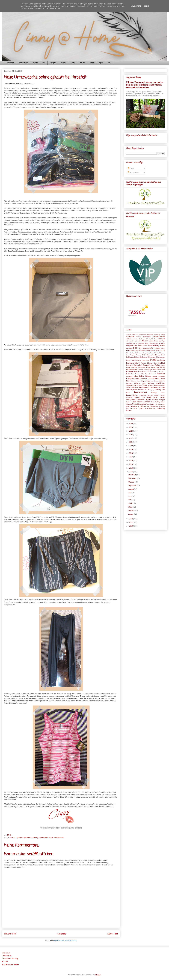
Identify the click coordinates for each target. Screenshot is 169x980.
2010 (131, 526)
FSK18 (133, 360)
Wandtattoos (135, 406)
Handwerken (142, 367)
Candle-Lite (158, 351)
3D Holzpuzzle (141, 335)
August (131, 489)
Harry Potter (151, 367)
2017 (131, 457)
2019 (131, 449)
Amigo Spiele (153, 341)
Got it (146, 6)
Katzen (73, 63)
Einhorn (137, 357)
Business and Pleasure (146, 351)
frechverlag (161, 408)
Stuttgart (162, 400)
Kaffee (142, 376)
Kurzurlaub (143, 379)
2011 (131, 522)
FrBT (137, 363)
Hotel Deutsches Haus (158, 372)
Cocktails (150, 353)
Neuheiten (154, 387)
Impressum (6, 953)
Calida (13, 838)
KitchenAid (161, 376)
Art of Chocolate (139, 343)
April (131, 503)
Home (140, 372)
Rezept (154, 393)
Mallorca (151, 383)
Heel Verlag (160, 367)
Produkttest (43, 838)
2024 (131, 431)
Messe (145, 385)
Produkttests (23, 63)
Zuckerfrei (134, 408)
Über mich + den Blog (10, 959)
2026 (131, 424)
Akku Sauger (141, 339)
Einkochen (144, 357)
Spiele (101, 63)
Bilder (136, 348)
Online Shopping (149, 390)
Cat (164, 351)
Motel (163, 385)
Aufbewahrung (154, 343)
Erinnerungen (160, 357)
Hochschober (161, 370)
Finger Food (146, 360)
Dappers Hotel (141, 355)
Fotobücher (161, 360)
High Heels (152, 370)
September (133, 485)
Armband (129, 343)
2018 (131, 453)
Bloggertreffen (148, 348)
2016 (131, 461)
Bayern (150, 346)
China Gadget (130, 353)
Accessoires (147, 337)
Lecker (162, 379)
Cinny (144, 353)
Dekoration (151, 355)
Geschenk (130, 365)
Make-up (137, 383)
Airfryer (134, 339)
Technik (63, 63)
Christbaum (139, 353)
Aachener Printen (159, 335)
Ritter (163, 393)
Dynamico (20, 838)
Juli (130, 493)
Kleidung (35, 838)
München (135, 387)
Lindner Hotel (136, 381)
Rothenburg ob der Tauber (149, 395)
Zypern (141, 408)
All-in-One (138, 341)
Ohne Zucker (138, 390)
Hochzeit (130, 372)
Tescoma (147, 402)
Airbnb (129, 339)
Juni (130, 496)
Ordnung (158, 390)
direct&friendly (150, 408)
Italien (136, 376)
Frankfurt (161, 363)
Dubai (163, 355)
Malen (144, 383)
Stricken (155, 400)
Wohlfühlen (154, 406)
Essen (128, 360)
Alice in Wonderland (152, 339)
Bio (141, 348)
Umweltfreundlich (139, 404)
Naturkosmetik (144, 387)
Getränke (146, 365)
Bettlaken (129, 348)
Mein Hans (138, 385)
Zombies (162, 406)
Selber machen (159, 397)
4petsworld (150, 335)
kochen (129, 411)
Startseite (10, 63)
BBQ (128, 346)
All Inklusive (130, 341)
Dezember (132, 475)
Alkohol (162, 339)
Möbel (128, 387)
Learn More (136, 6)
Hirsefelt (28, 838)
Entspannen (151, 357)
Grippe (163, 365)
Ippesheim (129, 376)
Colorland (157, 353)
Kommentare (134, 172)
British (163, 348)
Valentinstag (150, 404)
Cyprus (133, 355)
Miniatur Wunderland (154, 385)
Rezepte (53, 63)
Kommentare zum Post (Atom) (66, 940)
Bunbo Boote (135, 351)
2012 (131, 519)
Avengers (162, 343)
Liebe (128, 381)
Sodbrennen (141, 400)
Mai (130, 500)
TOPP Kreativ (137, 402)
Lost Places (154, 381)
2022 (131, 438)
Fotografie (130, 363)
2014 (131, 468)
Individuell (161, 374)
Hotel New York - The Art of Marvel (141, 374)
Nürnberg (129, 390)
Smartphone (131, 400)
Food (44, 63)
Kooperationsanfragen (10, 964)
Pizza (128, 393)
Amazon (145, 341)
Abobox (138, 337)
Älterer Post (113, 934)
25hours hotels (131, 335)
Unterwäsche (59, 838)
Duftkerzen (130, 357)
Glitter (152, 365)
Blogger (98, 975)
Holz (135, 372)
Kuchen (136, 379)
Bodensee (157, 348)
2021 (131, 442)
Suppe (128, 402)
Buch (128, 351)
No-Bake (162, 387)
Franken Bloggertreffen (149, 363)
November (133, 478)
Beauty (35, 63)
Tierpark (129, 404)
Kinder (92, 63)
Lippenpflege (145, 381)
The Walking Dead (158, 402)
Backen (134, 345)
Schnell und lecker (143, 397)
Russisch (162, 395)
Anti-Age (162, 341)
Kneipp (129, 379)
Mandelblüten (160, 383)
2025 (131, 427)
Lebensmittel (153, 379)
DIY (109, 63)
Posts (131, 168)
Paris (163, 390)
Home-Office (147, 372)
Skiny (51, 838)
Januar (131, 514)
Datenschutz (7, 956)
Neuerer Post (10, 934)
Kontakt (5, 961)
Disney (158, 355)
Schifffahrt (129, 397)
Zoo (128, 408)
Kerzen (154, 376)
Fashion (139, 360)
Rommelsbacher (132, 395)
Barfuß (145, 346)
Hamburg (134, 367)
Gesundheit (138, 365)
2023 (131, 435)
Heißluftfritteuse (132, 370)
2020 (131, 446)
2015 (131, 464)
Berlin (163, 346)
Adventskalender (159, 337)
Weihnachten (144, 406)
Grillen (158, 365)
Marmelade (130, 385)
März (131, 507)
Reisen (83, 63)
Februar (131, 510)
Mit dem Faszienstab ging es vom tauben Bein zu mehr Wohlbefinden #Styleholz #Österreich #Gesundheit (145, 85)
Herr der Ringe (143, 370)
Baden (140, 346)
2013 (131, 472)
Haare (128, 367)
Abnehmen (130, 337)
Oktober (132, 482)
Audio (147, 343)
